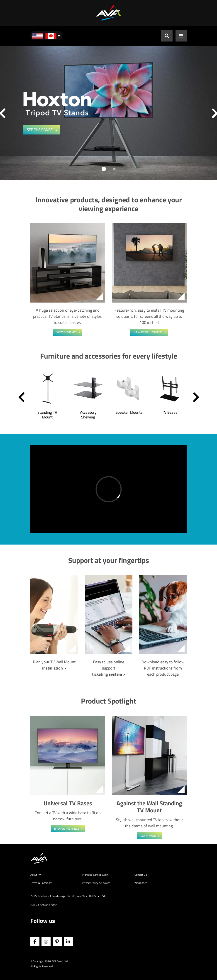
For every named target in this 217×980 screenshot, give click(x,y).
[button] (21, 397)
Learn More (148, 836)
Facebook (35, 942)
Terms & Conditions (41, 883)
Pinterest (57, 942)
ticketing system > (109, 674)
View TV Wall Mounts (148, 332)
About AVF (36, 875)
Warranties (141, 883)
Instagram (46, 942)
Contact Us (141, 875)
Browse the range (67, 829)
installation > (54, 668)
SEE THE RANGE (40, 130)
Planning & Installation (95, 875)
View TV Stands (67, 332)
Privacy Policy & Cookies (96, 883)
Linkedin (68, 942)
